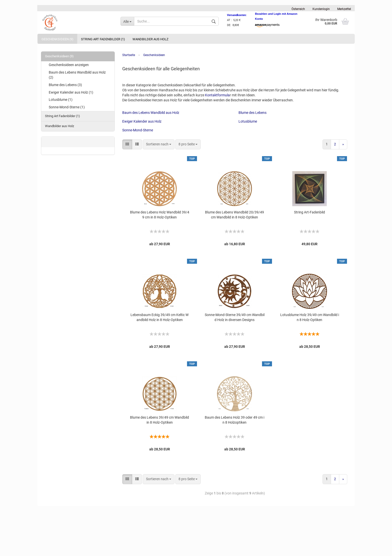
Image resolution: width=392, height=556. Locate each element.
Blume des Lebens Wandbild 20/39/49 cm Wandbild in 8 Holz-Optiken (234, 215)
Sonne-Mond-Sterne (138, 130)
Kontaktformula (217, 95)
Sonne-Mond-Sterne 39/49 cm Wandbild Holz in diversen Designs (235, 317)
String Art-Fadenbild (309, 212)
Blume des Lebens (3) (65, 85)
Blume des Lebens (252, 113)
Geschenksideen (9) (57, 39)
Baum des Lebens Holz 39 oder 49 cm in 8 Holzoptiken (234, 420)
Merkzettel (344, 9)
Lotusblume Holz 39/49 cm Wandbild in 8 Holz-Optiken (310, 317)
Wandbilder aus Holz (150, 39)
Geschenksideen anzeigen (69, 65)
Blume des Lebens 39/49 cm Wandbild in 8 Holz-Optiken (159, 420)
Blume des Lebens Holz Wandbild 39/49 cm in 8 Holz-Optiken (160, 215)
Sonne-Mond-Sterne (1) (67, 107)
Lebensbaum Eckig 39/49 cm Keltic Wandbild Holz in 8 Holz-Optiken (159, 317)
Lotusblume (248, 121)
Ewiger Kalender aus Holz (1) (71, 92)
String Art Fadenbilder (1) (103, 39)
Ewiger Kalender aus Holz (142, 121)
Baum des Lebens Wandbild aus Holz (151, 113)
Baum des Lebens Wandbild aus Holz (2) (77, 75)
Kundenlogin (321, 9)
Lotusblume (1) (61, 100)
